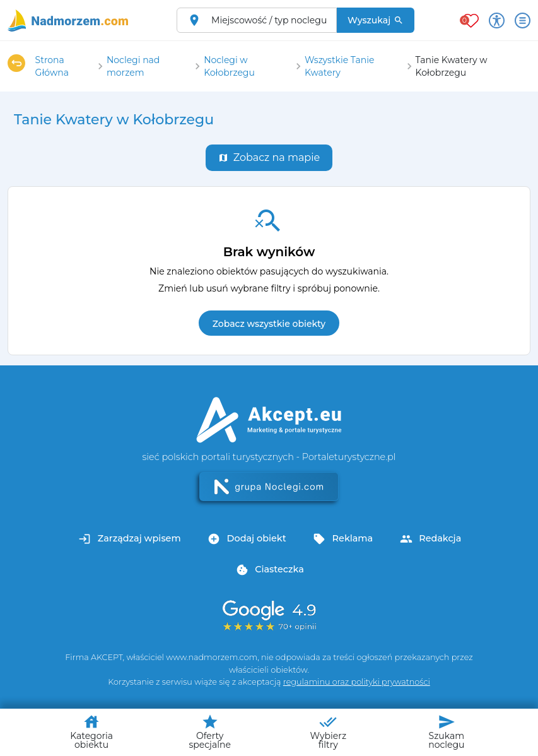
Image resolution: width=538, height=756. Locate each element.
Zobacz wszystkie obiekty (269, 324)
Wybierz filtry (328, 732)
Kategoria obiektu (91, 732)
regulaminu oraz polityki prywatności (357, 682)
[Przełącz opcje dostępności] (497, 21)
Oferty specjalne (209, 732)
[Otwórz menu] (523, 21)
